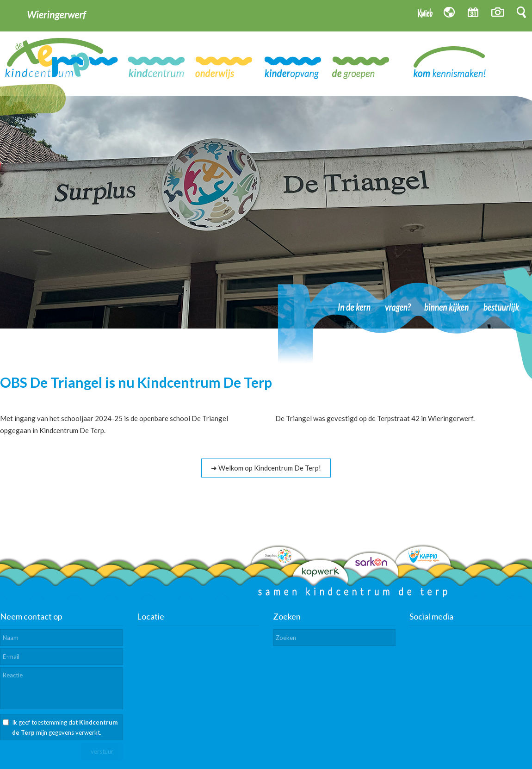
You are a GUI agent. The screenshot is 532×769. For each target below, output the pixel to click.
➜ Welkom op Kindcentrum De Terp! (266, 468)
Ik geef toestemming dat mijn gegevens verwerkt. (65, 727)
